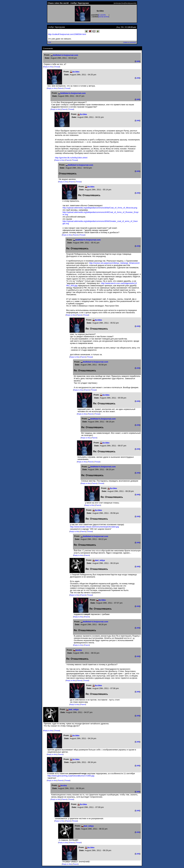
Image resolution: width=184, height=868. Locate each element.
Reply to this (48, 67)
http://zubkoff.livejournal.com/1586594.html (67, 34)
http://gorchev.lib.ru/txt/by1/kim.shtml (71, 158)
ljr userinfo (102, 15)
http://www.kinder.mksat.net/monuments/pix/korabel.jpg (94, 527)
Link (50, 42)
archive (122, 3)
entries (117, 3)
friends (127, 3)
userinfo (133, 3)
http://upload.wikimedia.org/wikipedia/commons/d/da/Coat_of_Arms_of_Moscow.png (100, 208)
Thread (57, 67)
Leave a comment (130, 42)
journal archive (104, 17)
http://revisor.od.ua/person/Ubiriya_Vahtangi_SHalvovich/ (114, 263)
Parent (61, 88)
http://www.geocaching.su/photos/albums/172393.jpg (71, 776)
